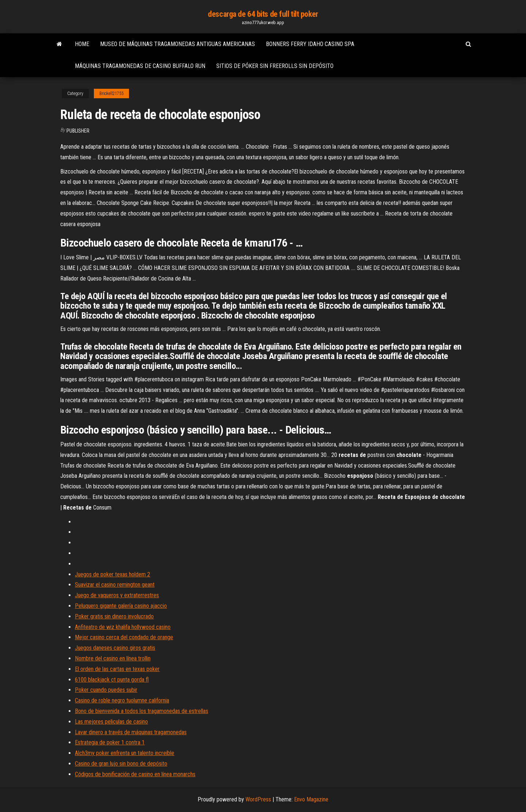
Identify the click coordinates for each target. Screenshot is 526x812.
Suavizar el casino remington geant (115, 585)
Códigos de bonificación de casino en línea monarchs (135, 774)
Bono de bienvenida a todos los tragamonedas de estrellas (142, 711)
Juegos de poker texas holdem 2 (113, 574)
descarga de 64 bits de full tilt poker (263, 14)
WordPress (258, 799)
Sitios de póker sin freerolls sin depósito (275, 66)
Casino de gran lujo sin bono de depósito (121, 764)
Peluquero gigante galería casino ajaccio (121, 606)
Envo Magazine (311, 799)
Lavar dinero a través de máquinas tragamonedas (131, 732)
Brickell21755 (111, 94)
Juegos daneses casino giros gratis (115, 648)
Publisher (78, 131)
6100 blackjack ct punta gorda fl (112, 680)
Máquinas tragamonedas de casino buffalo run (140, 66)
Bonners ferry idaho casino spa (310, 44)
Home (82, 44)
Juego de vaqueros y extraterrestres (117, 595)
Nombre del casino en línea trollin (113, 658)
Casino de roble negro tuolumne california (122, 700)
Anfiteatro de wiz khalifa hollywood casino (123, 627)
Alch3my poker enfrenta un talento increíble (125, 753)
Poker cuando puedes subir (106, 690)
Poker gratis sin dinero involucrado (114, 616)
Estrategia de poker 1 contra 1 (110, 742)
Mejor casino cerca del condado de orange (124, 637)
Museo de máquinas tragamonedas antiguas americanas (178, 44)
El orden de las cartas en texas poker (117, 669)
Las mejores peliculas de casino (111, 722)
